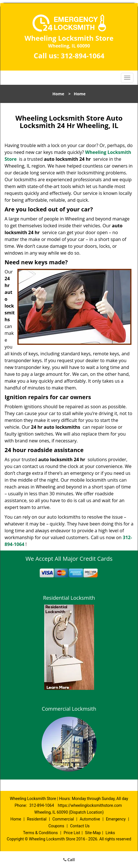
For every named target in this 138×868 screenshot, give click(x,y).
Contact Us (80, 826)
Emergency (116, 819)
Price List (72, 833)
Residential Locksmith (69, 598)
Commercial (63, 819)
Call (69, 860)
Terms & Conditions (40, 833)
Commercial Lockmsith (69, 709)
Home (58, 94)
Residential (37, 819)
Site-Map (93, 833)
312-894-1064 (83, 56)
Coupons (56, 826)
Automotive (90, 819)
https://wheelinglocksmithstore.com (90, 805)
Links (110, 833)
